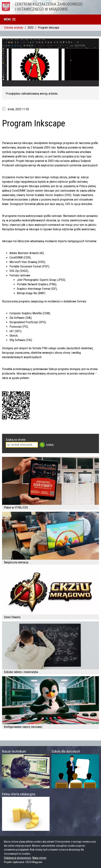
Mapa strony (39, 858)
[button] (10, 19)
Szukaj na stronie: (16, 440)
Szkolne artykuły (14, 28)
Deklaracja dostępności (17, 858)
